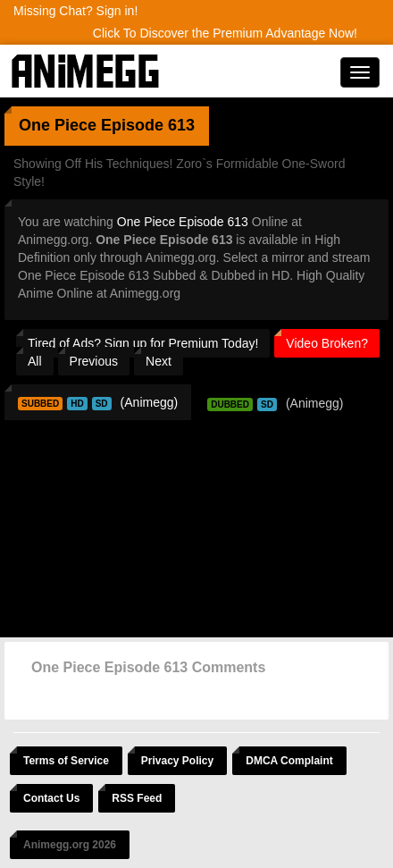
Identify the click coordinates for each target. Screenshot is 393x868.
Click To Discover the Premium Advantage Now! (225, 33)
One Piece (58, 125)
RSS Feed (137, 798)
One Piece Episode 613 (183, 222)
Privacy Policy (177, 761)
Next (159, 361)
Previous (94, 361)
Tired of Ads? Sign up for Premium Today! (143, 343)
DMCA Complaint (289, 761)
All (35, 361)
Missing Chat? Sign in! (75, 11)
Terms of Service (66, 761)
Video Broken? (327, 343)
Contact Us (51, 798)
